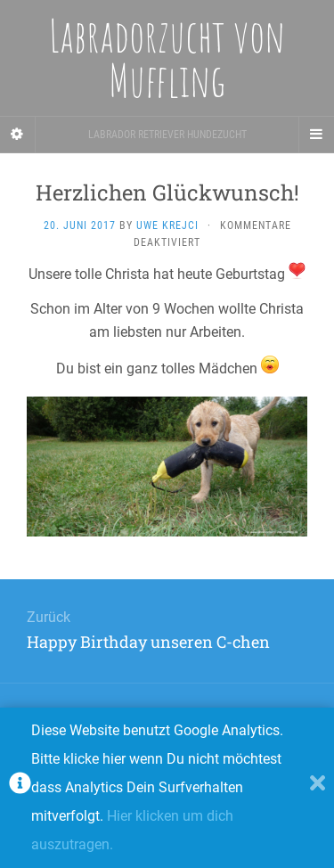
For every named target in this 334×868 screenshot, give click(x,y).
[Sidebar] (18, 135)
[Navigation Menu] (316, 135)
